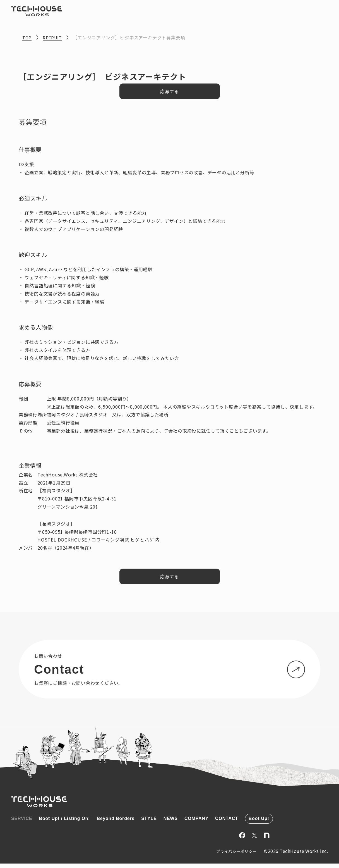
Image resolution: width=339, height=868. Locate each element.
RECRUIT (53, 37)
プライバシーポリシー (230, 856)
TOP (27, 37)
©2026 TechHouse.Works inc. (296, 855)
